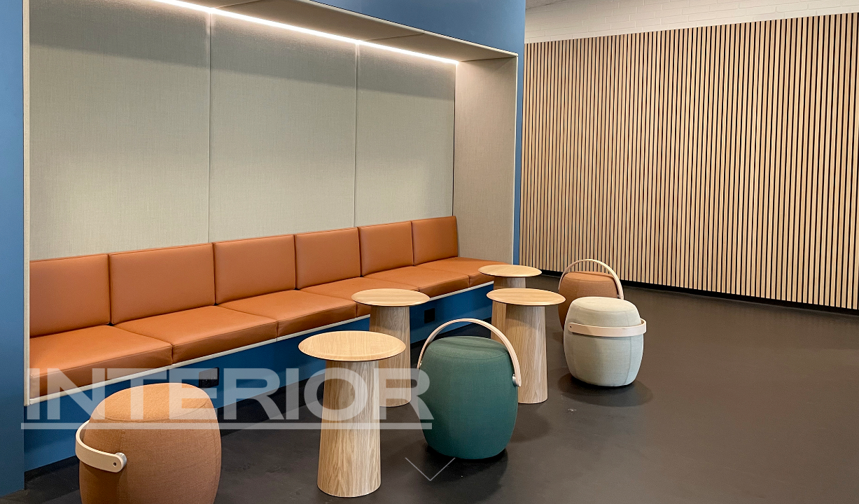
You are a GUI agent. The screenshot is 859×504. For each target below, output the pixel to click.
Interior (226, 399)
